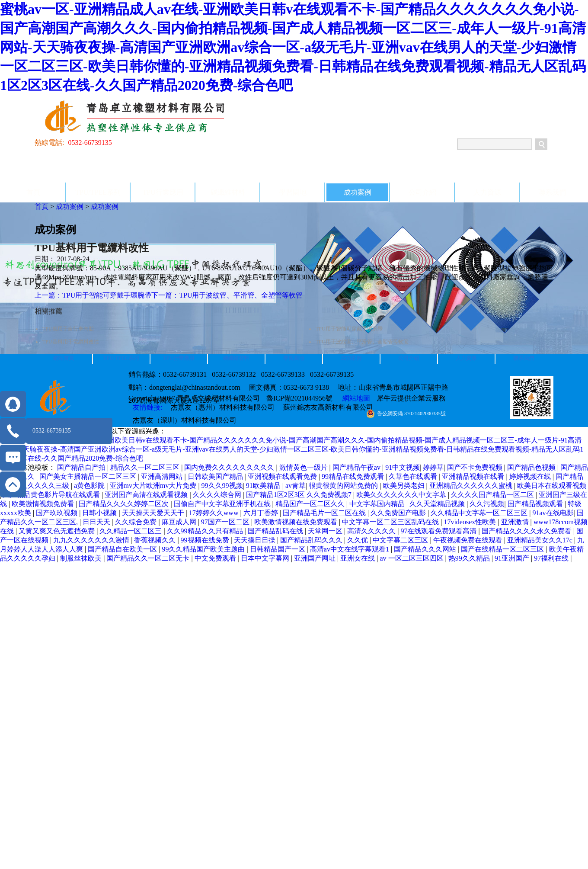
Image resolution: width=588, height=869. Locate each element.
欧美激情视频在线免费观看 (297, 522)
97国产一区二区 (226, 522)
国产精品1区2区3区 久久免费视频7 (300, 495)
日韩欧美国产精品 (216, 476)
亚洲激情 (516, 522)
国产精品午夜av (357, 467)
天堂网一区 (326, 531)
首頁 (33, 192)
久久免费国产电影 (399, 513)
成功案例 (70, 207)
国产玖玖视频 (58, 513)
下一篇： (227, 295)
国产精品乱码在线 (276, 531)
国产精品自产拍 (82, 467)
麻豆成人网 (180, 522)
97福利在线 (552, 558)
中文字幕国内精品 (378, 504)
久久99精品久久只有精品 (206, 531)
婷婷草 (433, 467)
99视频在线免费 (206, 540)
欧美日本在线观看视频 (552, 486)
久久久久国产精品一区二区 (493, 495)
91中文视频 (403, 467)
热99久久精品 (470, 558)
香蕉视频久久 (156, 540)
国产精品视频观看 (536, 504)
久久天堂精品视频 (438, 504)
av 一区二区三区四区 (412, 558)
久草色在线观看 (414, 476)
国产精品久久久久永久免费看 (527, 531)
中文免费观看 (216, 558)
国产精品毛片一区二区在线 (325, 513)
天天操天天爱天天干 (154, 513)
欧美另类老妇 (405, 486)
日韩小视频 (100, 513)
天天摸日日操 (256, 540)
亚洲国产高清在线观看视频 (147, 495)
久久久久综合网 (218, 495)
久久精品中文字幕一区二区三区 (480, 513)
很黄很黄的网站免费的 (344, 486)
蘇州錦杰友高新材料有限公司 (328, 407)
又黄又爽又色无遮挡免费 (58, 531)
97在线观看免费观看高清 (439, 531)
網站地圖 (355, 398)
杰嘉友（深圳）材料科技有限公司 (185, 420)
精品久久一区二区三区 (146, 467)
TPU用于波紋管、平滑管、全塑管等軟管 (362, 342)
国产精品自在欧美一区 (123, 549)
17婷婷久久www (215, 513)
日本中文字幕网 (266, 558)
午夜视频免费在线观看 (469, 540)
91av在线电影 (553, 513)
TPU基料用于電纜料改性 (71, 342)
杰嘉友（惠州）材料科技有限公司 (223, 407)
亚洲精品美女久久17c (541, 540)
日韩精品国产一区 (278, 549)
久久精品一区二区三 (131, 531)
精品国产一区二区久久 (311, 504)
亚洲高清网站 (163, 476)
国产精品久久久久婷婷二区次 (125, 504)
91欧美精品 (264, 486)
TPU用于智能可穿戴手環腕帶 (349, 329)
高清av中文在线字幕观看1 (350, 549)
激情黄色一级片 (304, 467)
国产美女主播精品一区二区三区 (89, 476)
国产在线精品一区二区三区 (503, 549)
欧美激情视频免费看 (44, 504)
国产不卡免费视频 (476, 467)
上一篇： (93, 295)
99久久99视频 (222, 486)
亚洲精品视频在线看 (474, 476)
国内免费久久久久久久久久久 (230, 467)
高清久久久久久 (372, 531)
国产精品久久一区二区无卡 (149, 558)
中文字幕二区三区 (401, 540)
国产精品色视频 (532, 467)
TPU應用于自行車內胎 (68, 329)
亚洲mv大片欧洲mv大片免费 (154, 486)
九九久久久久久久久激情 (92, 540)
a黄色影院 (90, 486)
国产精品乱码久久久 (312, 540)
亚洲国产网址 (316, 558)
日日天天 (97, 522)
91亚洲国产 (513, 558)
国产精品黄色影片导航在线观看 (52, 495)
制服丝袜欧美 (82, 558)
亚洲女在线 (358, 558)
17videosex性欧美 (471, 522)
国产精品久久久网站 (426, 549)
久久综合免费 (137, 522)
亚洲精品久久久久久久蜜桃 (472, 486)
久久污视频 (487, 504)
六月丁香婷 (262, 513)
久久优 (358, 540)
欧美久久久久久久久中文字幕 (402, 495)
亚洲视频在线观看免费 (283, 476)
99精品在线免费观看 (354, 476)
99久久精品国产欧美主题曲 (204, 549)
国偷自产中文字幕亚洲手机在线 (223, 504)
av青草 (296, 486)
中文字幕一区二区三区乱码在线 (391, 522)
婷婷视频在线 (531, 476)
